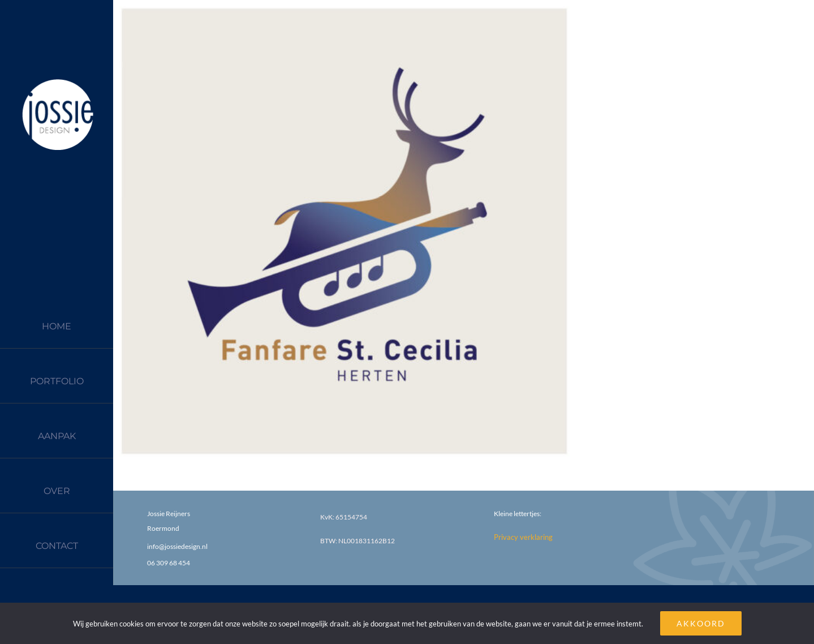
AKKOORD (701, 623)
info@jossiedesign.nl (177, 546)
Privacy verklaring (523, 537)
